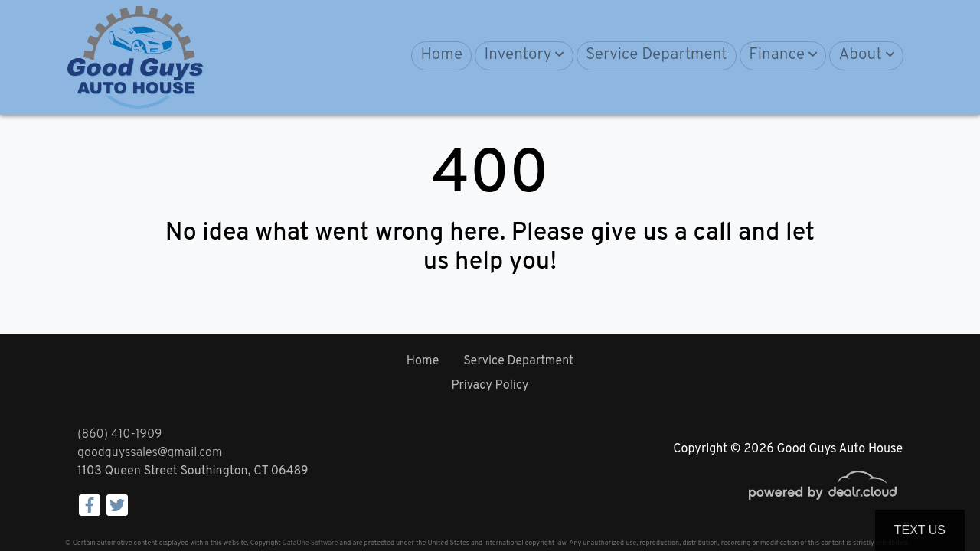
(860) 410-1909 (119, 435)
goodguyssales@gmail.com (150, 453)
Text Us (920, 530)
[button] (524, 56)
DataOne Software (310, 543)
